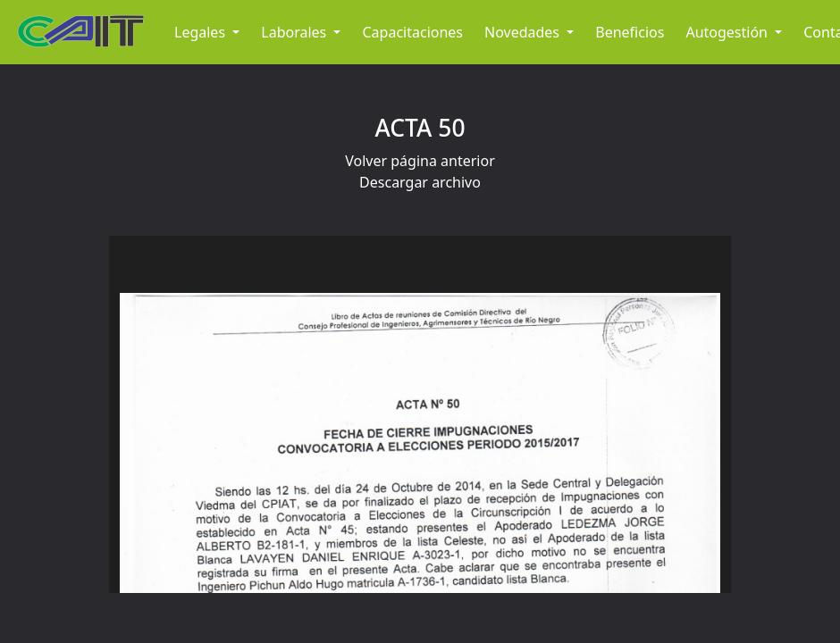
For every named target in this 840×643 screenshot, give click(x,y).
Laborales (295, 32)
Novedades (524, 32)
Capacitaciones (412, 32)
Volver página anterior (420, 161)
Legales (202, 32)
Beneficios (630, 32)
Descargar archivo (420, 182)
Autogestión (728, 32)
